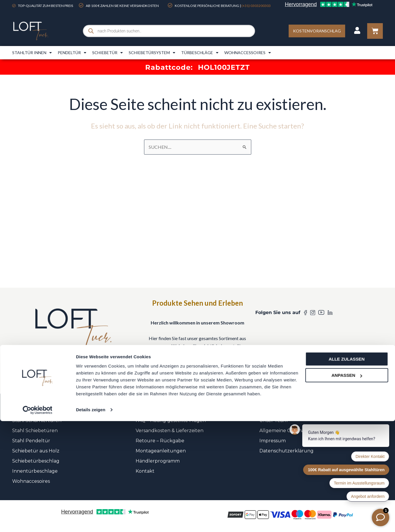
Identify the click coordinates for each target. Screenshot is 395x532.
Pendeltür (72, 53)
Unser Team (273, 420)
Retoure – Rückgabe (160, 441)
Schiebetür (108, 53)
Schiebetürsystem (152, 53)
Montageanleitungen (161, 451)
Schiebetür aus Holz (36, 451)
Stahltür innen (32, 53)
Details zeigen (91, 521)
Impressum (273, 441)
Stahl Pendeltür (31, 441)
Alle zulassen (347, 470)
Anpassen (347, 486)
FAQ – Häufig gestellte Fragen (171, 420)
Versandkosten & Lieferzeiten (170, 431)
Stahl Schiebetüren (35, 431)
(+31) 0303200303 (256, 6)
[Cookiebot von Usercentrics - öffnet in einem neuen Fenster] (38, 521)
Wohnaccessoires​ (248, 53)
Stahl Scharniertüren (37, 420)
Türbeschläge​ (200, 53)
